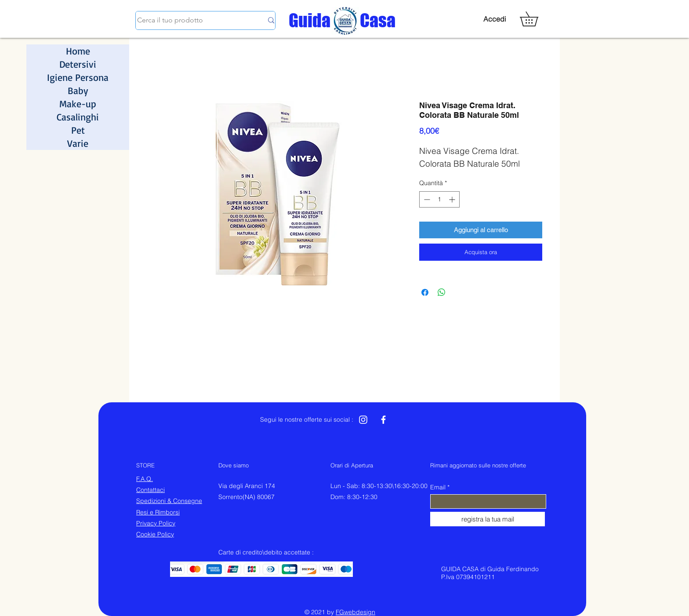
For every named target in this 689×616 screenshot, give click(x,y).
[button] (536, 19)
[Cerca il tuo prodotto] (193, 20)
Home (78, 51)
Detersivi (78, 64)
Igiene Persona (78, 77)
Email (438, 487)
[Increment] (453, 199)
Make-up (78, 104)
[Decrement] (426, 199)
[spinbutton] (439, 199)
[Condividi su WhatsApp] (442, 292)
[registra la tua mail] (488, 519)
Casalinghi (78, 117)
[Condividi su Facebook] (425, 292)
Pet (78, 130)
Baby (78, 90)
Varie (78, 143)
